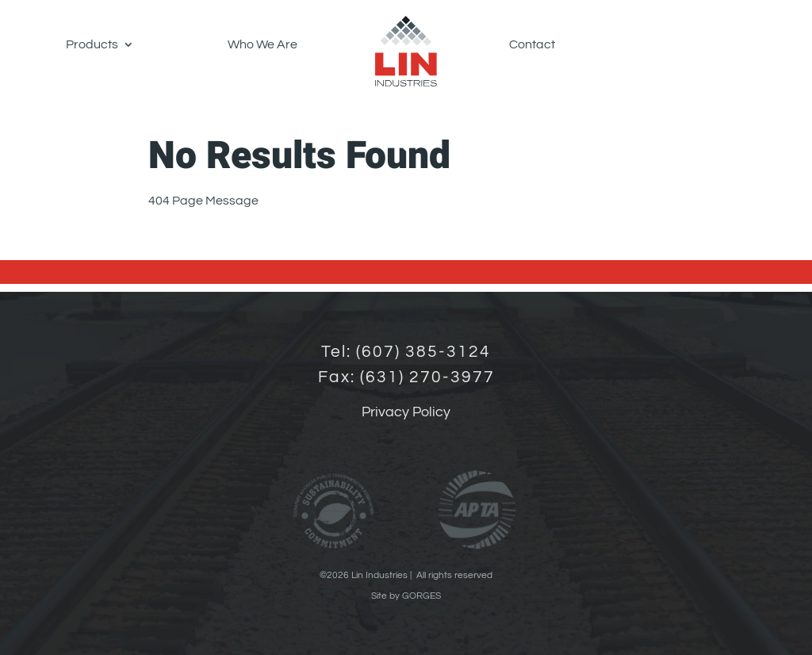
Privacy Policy (406, 412)
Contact (532, 44)
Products (92, 44)
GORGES (421, 596)
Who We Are (262, 44)
